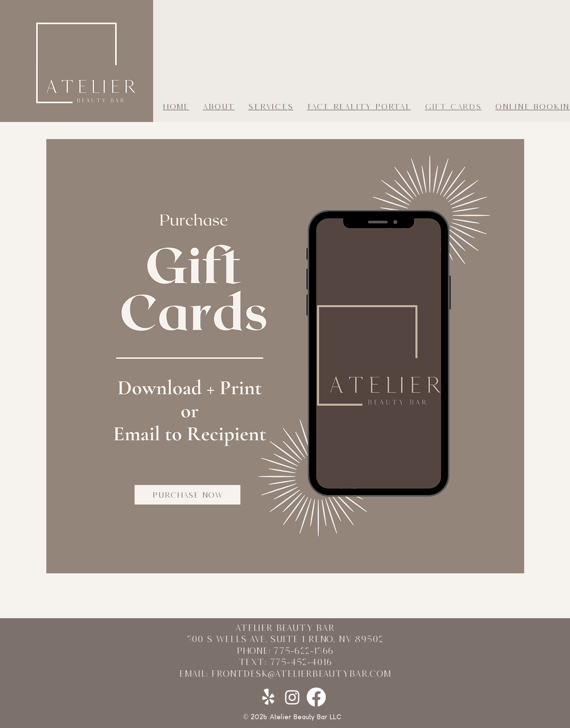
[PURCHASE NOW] (187, 495)
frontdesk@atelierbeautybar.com (301, 674)
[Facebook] (316, 697)
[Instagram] (292, 697)
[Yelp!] (268, 697)
